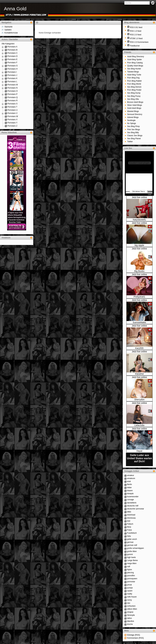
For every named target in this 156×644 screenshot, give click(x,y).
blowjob (130, 494)
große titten (132, 551)
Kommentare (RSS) (135, 638)
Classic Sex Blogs (135, 136)
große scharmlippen (135, 548)
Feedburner (135, 46)
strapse (130, 612)
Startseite (8, 27)
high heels (131, 557)
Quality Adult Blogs (135, 66)
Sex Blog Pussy (134, 96)
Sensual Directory (135, 114)
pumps (130, 588)
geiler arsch (132, 539)
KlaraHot (139, 374)
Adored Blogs (133, 117)
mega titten (132, 563)
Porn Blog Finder (134, 90)
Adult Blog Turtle (134, 75)
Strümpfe (131, 615)
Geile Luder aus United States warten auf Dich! (140, 458)
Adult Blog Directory (136, 57)
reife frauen (132, 597)
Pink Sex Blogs (134, 130)
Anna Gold (15, 9)
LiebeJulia (139, 425)
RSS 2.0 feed (135, 35)
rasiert (130, 591)
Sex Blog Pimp (133, 126)
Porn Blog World (134, 84)
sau (129, 603)
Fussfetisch (132, 533)
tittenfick (131, 621)
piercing (130, 573)
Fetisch (130, 524)
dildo (129, 512)
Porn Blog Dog (133, 78)
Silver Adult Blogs (135, 105)
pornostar (131, 582)
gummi (130, 554)
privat (129, 585)
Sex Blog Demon (134, 87)
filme (129, 527)
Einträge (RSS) (134, 635)
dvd (129, 521)
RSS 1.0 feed (135, 31)
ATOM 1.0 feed (136, 38)
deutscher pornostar (135, 509)
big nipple (139, 245)
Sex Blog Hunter (134, 69)
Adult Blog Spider (135, 60)
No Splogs (132, 123)
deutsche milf (133, 506)
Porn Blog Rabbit (134, 81)
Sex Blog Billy (133, 133)
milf (129, 567)
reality (130, 594)
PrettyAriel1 (139, 297)
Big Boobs (139, 271)
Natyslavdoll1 (139, 220)
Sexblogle (131, 120)
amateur (131, 475)
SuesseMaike (139, 322)
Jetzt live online (139, 197)
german (130, 542)
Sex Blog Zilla (133, 99)
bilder (129, 488)
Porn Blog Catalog (135, 63)
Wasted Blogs (133, 111)
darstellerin (132, 503)
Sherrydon (139, 400)
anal (129, 481)
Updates (8, 30)
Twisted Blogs (133, 72)
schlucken (131, 606)
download (131, 515)
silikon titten (132, 609)
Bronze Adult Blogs (135, 102)
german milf (132, 545)
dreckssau (131, 518)
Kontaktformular (11, 33)
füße (129, 536)
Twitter (130, 142)
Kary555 (139, 348)
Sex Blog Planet (134, 139)
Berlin (129, 484)
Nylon (129, 570)
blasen (130, 491)
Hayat (139, 451)
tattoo (129, 618)
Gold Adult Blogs (134, 108)
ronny (129, 600)
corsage (130, 500)
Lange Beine (132, 560)
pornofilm (131, 576)
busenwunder (133, 497)
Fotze (129, 530)
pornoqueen (132, 579)
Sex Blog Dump (134, 93)
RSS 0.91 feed (136, 27)
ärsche (130, 624)
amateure (131, 478)
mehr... (150, 195)
